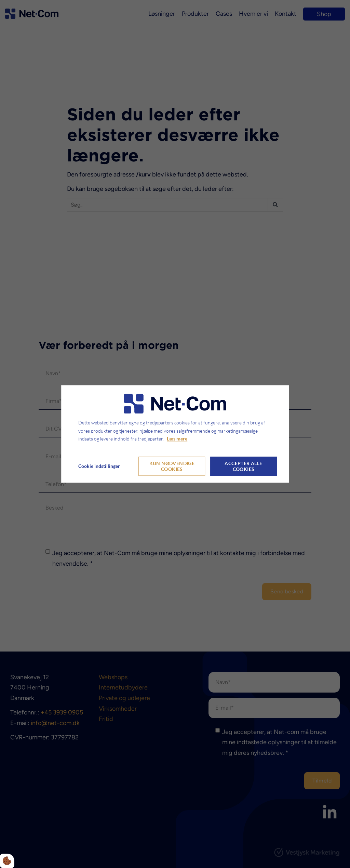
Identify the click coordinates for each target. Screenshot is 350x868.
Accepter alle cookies (243, 466)
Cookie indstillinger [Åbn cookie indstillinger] (99, 466)
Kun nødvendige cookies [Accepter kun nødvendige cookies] (172, 466)
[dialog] (175, 434)
